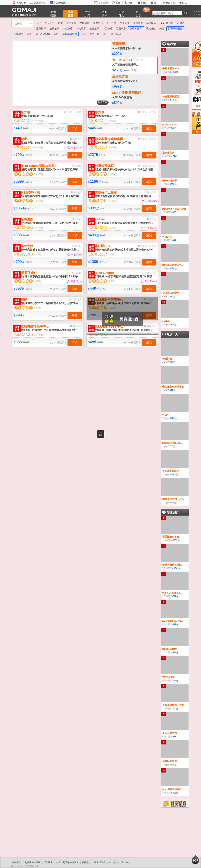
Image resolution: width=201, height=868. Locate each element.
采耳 (83, 34)
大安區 (18, 24)
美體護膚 (138, 23)
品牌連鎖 (85, 23)
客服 (118, 3)
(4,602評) (112, 148)
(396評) (37, 281)
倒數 (60, 23)
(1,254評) (38, 335)
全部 (39, 23)
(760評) (112, 255)
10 (163, 302)
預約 (131, 3)
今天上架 (49, 23)
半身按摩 (108, 29)
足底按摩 (121, 29)
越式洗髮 (151, 29)
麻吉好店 (171, 3)
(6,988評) (38, 121)
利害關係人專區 (33, 862)
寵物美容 (116, 34)
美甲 (29, 34)
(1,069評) (38, 228)
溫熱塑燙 (19, 34)
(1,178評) (112, 228)
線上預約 (113, 862)
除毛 (105, 34)
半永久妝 (125, 23)
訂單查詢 (103, 3)
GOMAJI (25, 12)
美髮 (162, 29)
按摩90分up (136, 29)
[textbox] (167, 13)
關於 (144, 3)
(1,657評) (112, 174)
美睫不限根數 (70, 34)
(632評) (112, 281)
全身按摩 (94, 29)
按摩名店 (98, 23)
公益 (184, 3)
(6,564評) (38, 148)
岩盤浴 (181, 23)
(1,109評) (112, 201)
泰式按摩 (81, 29)
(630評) (37, 255)
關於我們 (17, 862)
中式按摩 (68, 29)
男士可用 (111, 23)
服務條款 (86, 862)
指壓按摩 (41, 29)
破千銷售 (17, 168)
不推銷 (77, 148)
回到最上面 (195, 859)
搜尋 (186, 13)
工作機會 (48, 862)
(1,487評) (38, 174)
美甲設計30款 (43, 34)
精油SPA (151, 23)
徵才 (157, 3)
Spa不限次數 (167, 23)
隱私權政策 (100, 862)
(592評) (37, 308)
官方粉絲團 (60, 3)
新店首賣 (71, 23)
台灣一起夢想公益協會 (67, 862)
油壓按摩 (54, 29)
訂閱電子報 (40, 3)
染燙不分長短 (175, 29)
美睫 (56, 34)
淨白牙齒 (94, 34)
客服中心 (126, 862)
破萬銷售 (17, 114)
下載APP (21, 3)
